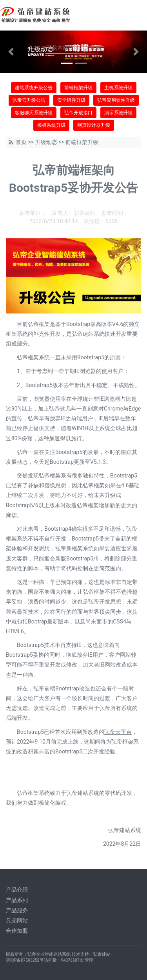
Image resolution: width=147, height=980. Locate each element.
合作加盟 (17, 931)
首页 (21, 142)
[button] (11, 52)
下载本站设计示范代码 (74, 48)
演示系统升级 (118, 113)
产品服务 (17, 910)
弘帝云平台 (118, 732)
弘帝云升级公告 (29, 100)
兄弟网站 (17, 921)
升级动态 (46, 142)
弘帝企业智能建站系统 (49, 954)
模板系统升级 (51, 125)
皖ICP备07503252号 (25, 960)
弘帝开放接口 (78, 113)
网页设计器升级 (94, 125)
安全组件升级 (71, 100)
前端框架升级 (78, 88)
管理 (89, 960)
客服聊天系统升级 (34, 113)
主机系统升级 (118, 88)
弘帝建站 (102, 954)
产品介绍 (17, 890)
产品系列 (17, 900)
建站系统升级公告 (34, 88)
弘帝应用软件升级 (116, 100)
